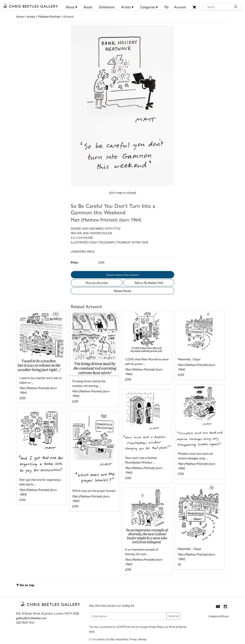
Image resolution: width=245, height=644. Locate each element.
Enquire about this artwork (123, 275)
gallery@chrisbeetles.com (31, 618)
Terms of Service (178, 627)
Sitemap (143, 639)
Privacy (133, 639)
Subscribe (174, 616)
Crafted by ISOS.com (219, 616)
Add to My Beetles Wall (149, 283)
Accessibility (122, 639)
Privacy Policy (156, 627)
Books (88, 7)
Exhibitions (107, 7)
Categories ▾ (149, 7)
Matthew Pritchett (49, 16)
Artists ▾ (127, 7)
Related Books (122, 291)
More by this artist (97, 283)
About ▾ (71, 7)
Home (20, 16)
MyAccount (175, 7)
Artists (31, 16)
